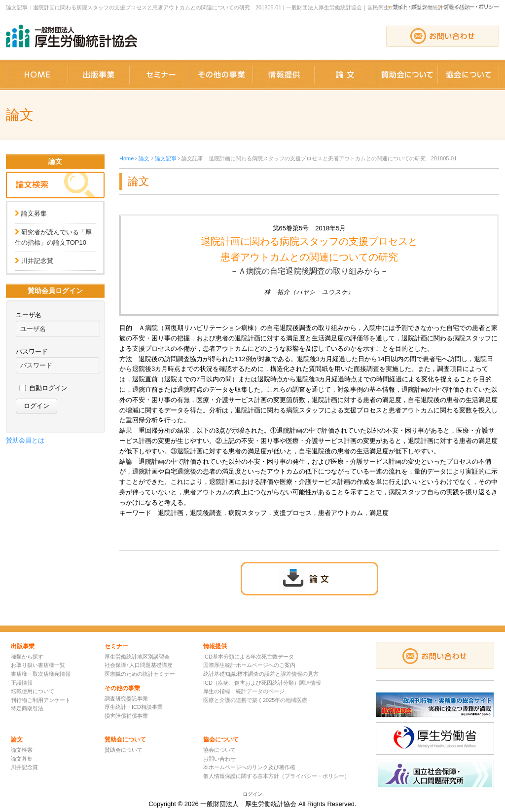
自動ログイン (48, 388)
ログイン (252, 794)
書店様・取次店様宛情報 (41, 674)
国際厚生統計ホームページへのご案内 (249, 665)
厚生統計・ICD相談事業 (134, 707)
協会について (219, 750)
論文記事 (166, 158)
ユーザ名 (29, 315)
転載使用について (33, 691)
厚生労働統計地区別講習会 (137, 657)
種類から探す (27, 657)
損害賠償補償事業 (126, 716)
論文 (144, 158)
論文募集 (34, 213)
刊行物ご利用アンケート (41, 700)
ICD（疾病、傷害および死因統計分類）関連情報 (262, 683)
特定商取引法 (27, 708)
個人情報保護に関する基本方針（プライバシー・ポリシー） (276, 776)
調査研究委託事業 (126, 699)
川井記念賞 (37, 261)
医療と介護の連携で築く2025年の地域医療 (255, 700)
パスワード (32, 351)
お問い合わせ (219, 759)
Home (126, 158)
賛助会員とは (25, 440)
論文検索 (22, 750)
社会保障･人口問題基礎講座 (139, 665)
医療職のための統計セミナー (140, 674)
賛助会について (124, 750)
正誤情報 (22, 683)
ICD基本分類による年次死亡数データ (249, 657)
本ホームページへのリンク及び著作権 (249, 767)
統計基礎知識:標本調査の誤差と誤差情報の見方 (261, 674)
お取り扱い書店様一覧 (38, 665)
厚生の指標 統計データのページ (244, 691)
